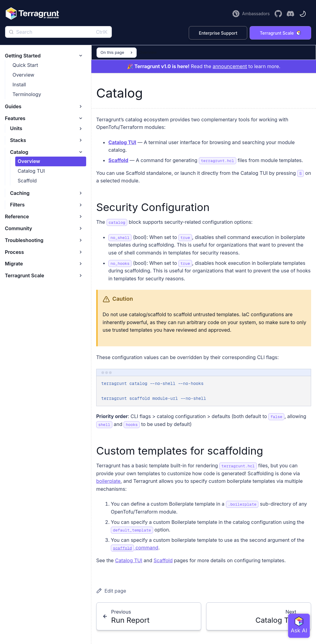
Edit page (111, 591)
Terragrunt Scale (280, 33)
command (135, 548)
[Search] (58, 32)
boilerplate (108, 481)
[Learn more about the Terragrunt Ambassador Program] (251, 14)
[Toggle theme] (303, 14)
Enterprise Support (218, 33)
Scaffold (118, 160)
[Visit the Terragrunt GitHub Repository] (278, 14)
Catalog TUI (122, 142)
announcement (230, 66)
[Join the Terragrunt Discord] (290, 14)
